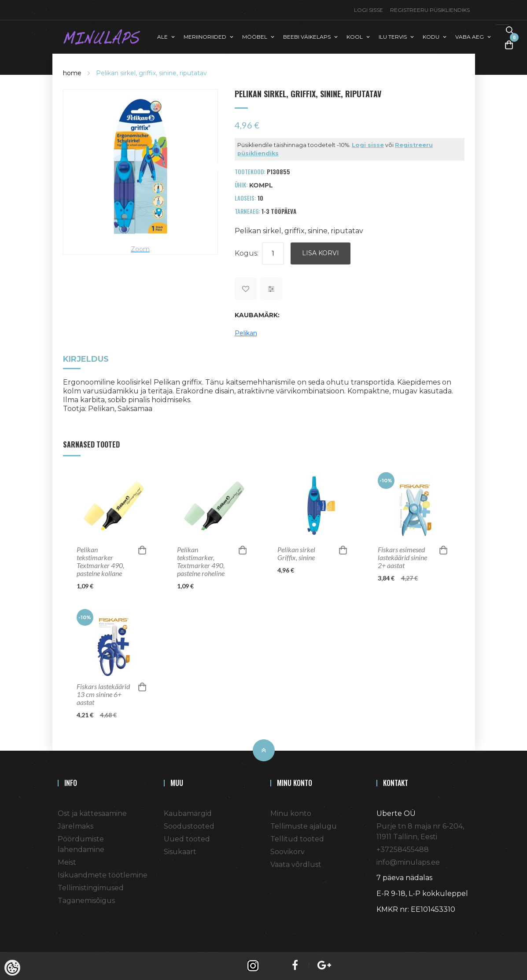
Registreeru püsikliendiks (430, 10)
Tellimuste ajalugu (304, 826)
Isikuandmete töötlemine (103, 875)
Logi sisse (369, 10)
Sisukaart (180, 852)
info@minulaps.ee (408, 862)
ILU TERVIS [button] (393, 37)
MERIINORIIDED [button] (205, 37)
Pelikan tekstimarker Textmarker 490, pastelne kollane (100, 562)
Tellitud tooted (297, 839)
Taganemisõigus (86, 901)
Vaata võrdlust (296, 864)
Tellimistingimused (91, 888)
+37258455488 (403, 850)
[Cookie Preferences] (12, 968)
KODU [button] (431, 37)
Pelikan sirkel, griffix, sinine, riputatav (151, 73)
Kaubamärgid (188, 813)
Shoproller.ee (392, 925)
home (72, 73)
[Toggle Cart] (509, 45)
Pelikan (246, 333)
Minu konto (291, 813)
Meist (67, 862)
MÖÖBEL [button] (255, 37)
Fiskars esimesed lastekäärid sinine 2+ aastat (402, 558)
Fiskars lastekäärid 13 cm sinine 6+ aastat (103, 694)
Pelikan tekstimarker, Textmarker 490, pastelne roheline (201, 562)
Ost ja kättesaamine (92, 813)
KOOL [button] (355, 37)
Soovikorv (287, 852)
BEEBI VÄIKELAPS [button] (307, 37)
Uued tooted (187, 839)
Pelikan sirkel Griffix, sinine (296, 554)
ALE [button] (162, 37)
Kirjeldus (86, 360)
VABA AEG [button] (470, 37)
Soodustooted (189, 826)
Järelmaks (76, 826)
